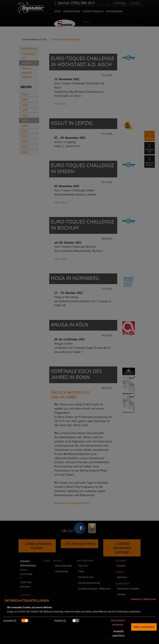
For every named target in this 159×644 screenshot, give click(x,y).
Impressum (136, 599)
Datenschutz (150, 599)
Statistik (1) (60, 621)
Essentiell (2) (10, 621)
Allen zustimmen (144, 627)
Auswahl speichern (118, 633)
